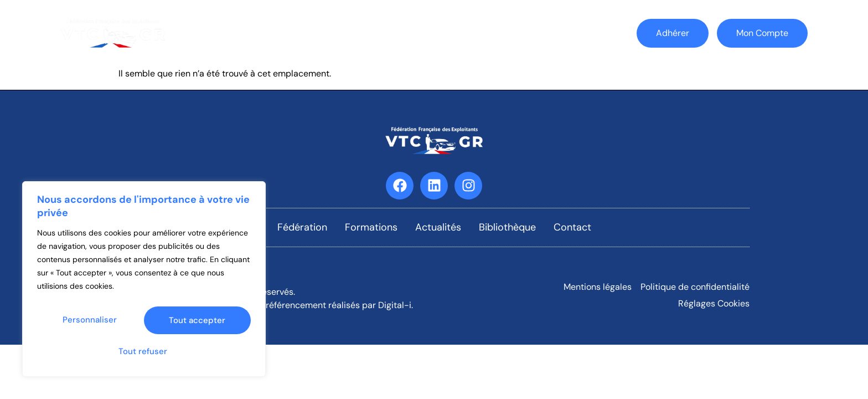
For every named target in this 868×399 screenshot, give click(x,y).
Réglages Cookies (714, 303)
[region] (144, 283)
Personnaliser (90, 324)
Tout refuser (197, 324)
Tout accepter (144, 351)
